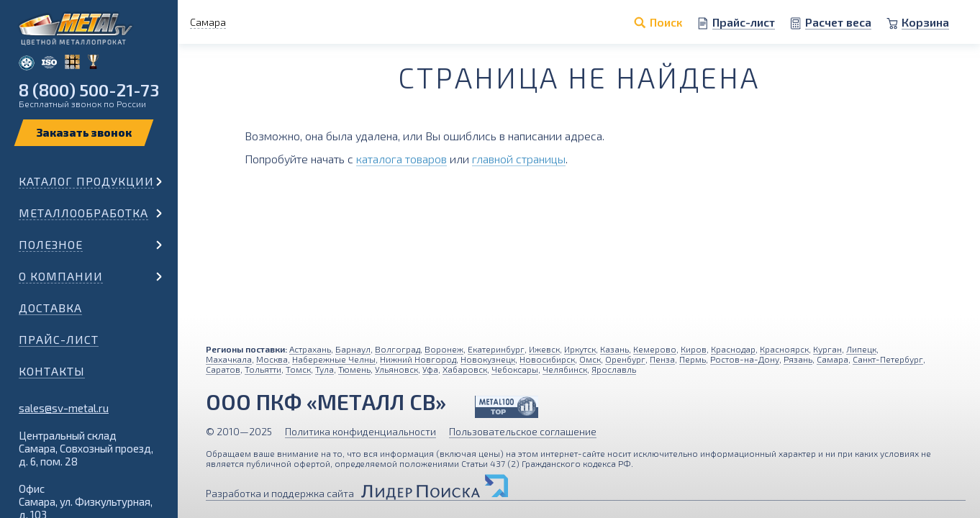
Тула (325, 369)
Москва (272, 359)
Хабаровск (465, 369)
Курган (827, 349)
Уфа (430, 369)
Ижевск (544, 349)
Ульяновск (396, 369)
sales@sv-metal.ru (64, 408)
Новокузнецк (488, 359)
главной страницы (519, 159)
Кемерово (655, 349)
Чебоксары (515, 369)
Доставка (50, 308)
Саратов (223, 369)
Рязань (798, 359)
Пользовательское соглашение (523, 431)
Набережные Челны (334, 359)
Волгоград (398, 349)
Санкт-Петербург (888, 359)
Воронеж (444, 349)
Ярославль (614, 369)
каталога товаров (401, 159)
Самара (832, 359)
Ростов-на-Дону (745, 359)
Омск (590, 359)
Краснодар (733, 349)
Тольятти (263, 369)
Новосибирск (547, 359)
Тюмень (354, 369)
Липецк (861, 349)
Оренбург (625, 359)
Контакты (52, 371)
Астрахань (310, 349)
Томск (298, 369)
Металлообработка (83, 213)
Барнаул (353, 349)
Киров (694, 349)
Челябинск (565, 369)
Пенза (662, 359)
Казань (614, 349)
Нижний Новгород (418, 359)
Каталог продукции (86, 181)
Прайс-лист (59, 339)
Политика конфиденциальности (360, 431)
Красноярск (784, 349)
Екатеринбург (496, 349)
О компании (61, 276)
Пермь (693, 359)
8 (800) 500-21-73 (89, 90)
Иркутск (580, 349)
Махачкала (229, 359)
